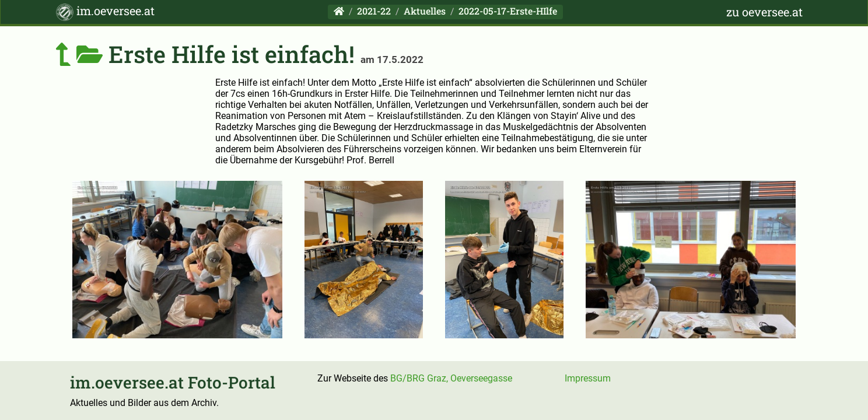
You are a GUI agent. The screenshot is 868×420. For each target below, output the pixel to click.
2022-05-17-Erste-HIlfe (508, 11)
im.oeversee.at (105, 12)
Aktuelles (425, 11)
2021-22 (374, 11)
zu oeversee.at (764, 12)
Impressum (588, 378)
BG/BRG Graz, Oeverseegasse (451, 378)
